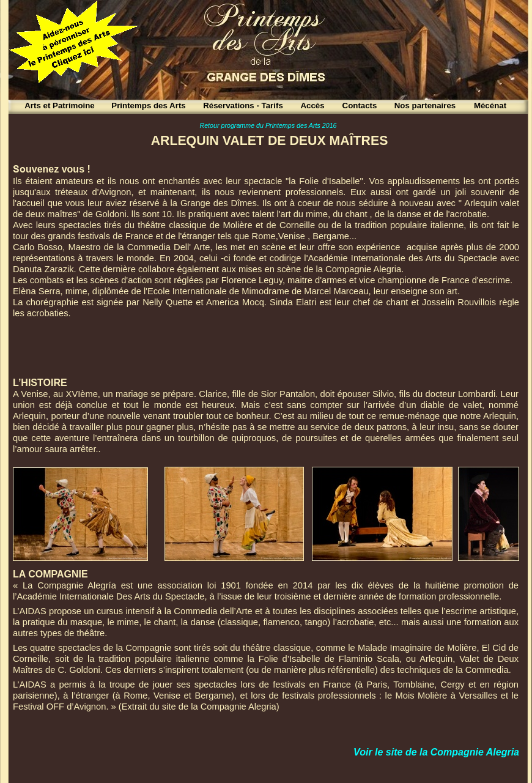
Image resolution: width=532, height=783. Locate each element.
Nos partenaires (425, 106)
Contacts (360, 106)
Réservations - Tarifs (243, 106)
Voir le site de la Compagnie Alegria (436, 752)
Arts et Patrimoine (60, 106)
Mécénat (490, 106)
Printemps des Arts (148, 106)
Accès (312, 106)
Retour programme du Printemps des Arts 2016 (268, 125)
